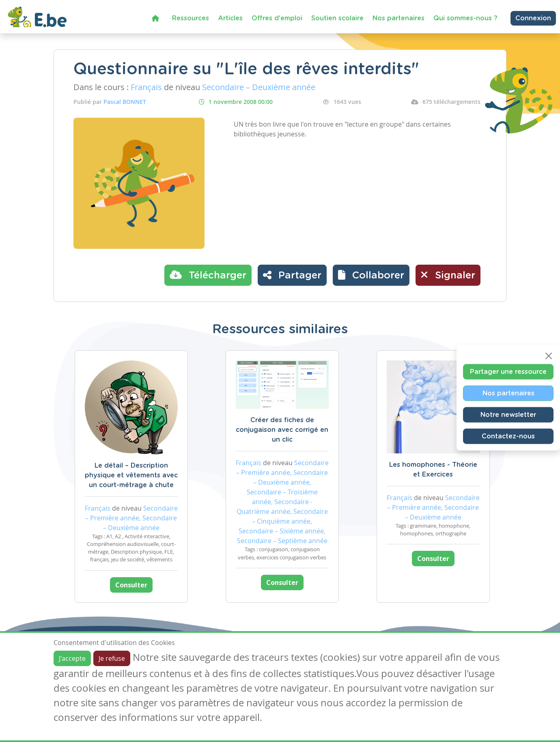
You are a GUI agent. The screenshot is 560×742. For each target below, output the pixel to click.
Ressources (191, 18)
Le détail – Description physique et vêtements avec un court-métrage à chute (131, 475)
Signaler (448, 275)
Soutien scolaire (337, 18)
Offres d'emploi (277, 18)
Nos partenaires (398, 18)
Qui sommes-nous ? (465, 18)
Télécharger (208, 275)
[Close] (549, 356)
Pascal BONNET (125, 102)
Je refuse (112, 658)
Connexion (533, 18)
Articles (230, 18)
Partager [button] (292, 275)
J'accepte (72, 658)
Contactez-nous (508, 436)
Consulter (131, 585)
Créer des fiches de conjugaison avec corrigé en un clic (282, 430)
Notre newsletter (508, 415)
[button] (371, 275)
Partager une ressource (508, 372)
